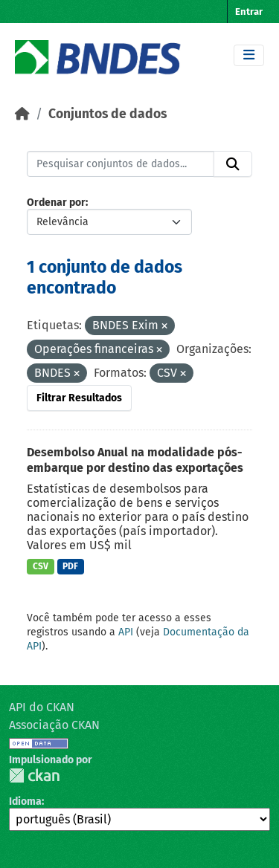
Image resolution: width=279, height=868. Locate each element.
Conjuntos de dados (108, 114)
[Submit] (233, 164)
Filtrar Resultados (79, 398)
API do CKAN (42, 707)
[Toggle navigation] (249, 55)
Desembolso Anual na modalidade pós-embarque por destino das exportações (135, 460)
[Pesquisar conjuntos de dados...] (121, 164)
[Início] (22, 114)
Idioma (25, 801)
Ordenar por (56, 203)
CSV (41, 566)
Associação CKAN (54, 725)
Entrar (249, 12)
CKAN (34, 775)
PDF (70, 566)
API (126, 632)
